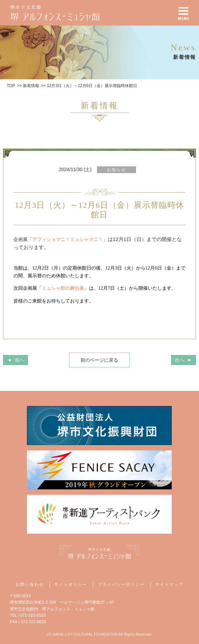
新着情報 (31, 86)
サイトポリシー (71, 585)
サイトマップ (169, 585)
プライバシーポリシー (121, 585)
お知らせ (117, 170)
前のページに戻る (99, 360)
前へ (20, 360)
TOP (11, 86)
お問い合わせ (30, 585)
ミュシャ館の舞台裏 (63, 288)
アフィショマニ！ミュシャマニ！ (68, 239)
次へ (179, 360)
